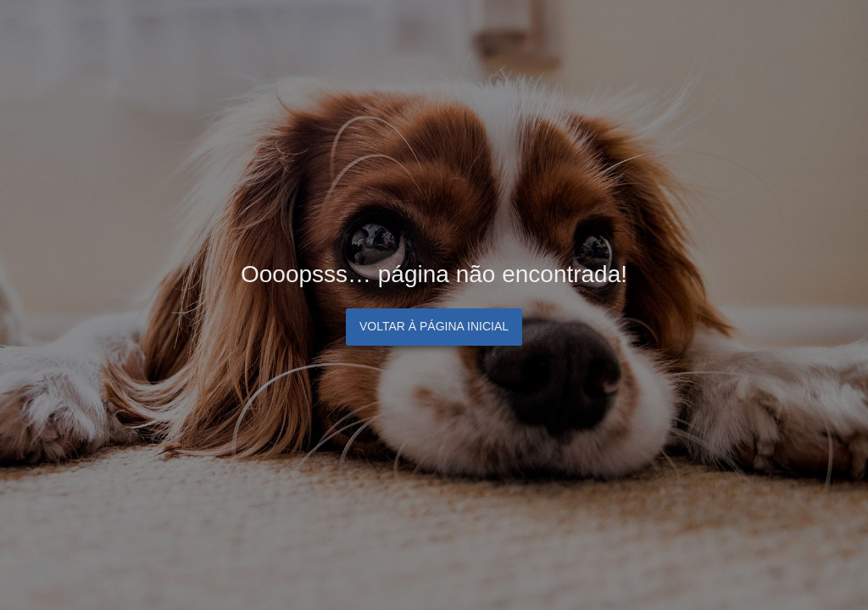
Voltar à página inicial (434, 326)
